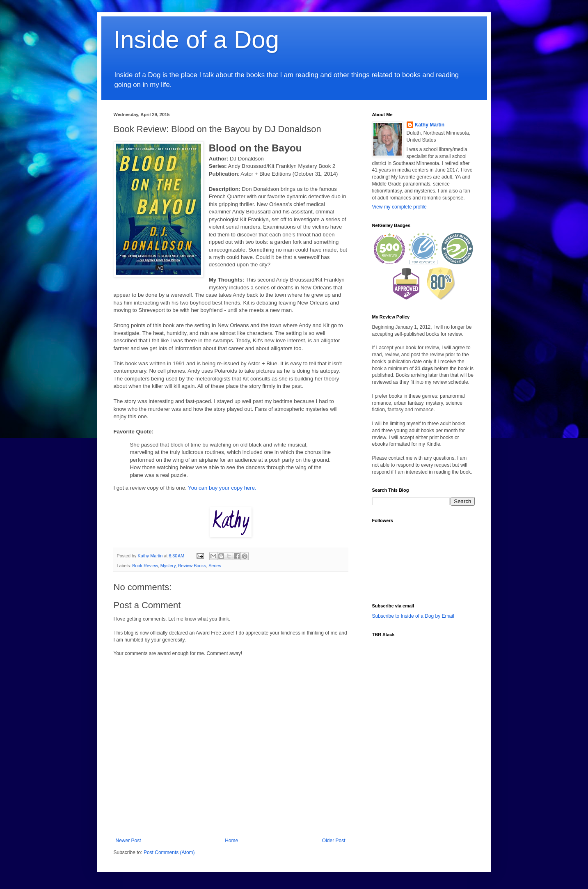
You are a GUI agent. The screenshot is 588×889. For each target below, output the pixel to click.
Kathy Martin (430, 125)
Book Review (145, 566)
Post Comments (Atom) (169, 852)
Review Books (192, 566)
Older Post (334, 841)
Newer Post (128, 841)
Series (215, 566)
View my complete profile (399, 207)
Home (231, 841)
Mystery (168, 566)
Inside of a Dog (197, 40)
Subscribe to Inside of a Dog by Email (413, 616)
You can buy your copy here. (222, 488)
